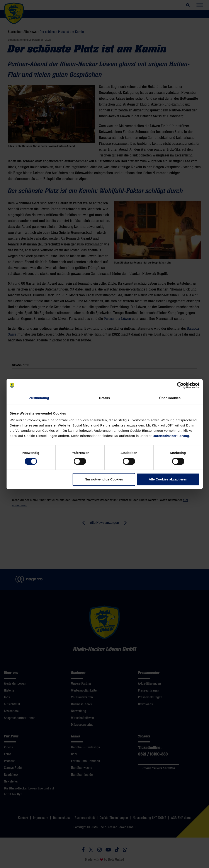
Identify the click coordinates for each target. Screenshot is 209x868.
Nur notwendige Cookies (104, 479)
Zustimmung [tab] (39, 398)
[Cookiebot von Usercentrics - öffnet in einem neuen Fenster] (180, 385)
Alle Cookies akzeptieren (168, 479)
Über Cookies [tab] (170, 398)
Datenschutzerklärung (171, 436)
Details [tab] (105, 398)
